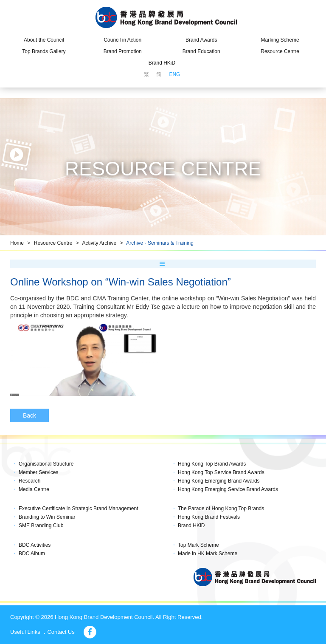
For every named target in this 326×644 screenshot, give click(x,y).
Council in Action (122, 40)
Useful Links (25, 632)
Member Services (38, 472)
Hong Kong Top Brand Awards (212, 464)
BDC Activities (35, 545)
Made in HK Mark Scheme (208, 554)
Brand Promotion (123, 51)
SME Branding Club (41, 525)
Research (30, 481)
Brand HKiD (162, 63)
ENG (174, 74)
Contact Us (61, 632)
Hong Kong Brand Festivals (209, 517)
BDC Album (32, 554)
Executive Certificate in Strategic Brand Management (78, 508)
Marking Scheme (280, 40)
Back (30, 415)
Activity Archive (99, 243)
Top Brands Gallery (44, 51)
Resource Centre (280, 51)
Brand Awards (201, 40)
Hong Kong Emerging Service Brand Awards (228, 489)
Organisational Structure (46, 464)
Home (17, 243)
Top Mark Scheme (198, 545)
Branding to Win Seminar (47, 517)
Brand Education (201, 51)
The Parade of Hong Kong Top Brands (221, 508)
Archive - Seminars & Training (160, 243)
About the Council (44, 40)
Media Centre (34, 489)
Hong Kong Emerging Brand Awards (219, 481)
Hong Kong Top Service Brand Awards (221, 472)
